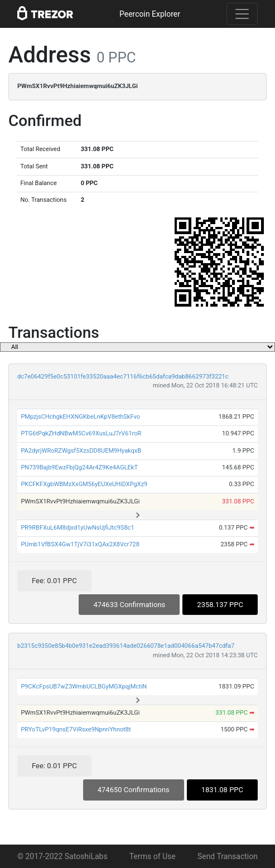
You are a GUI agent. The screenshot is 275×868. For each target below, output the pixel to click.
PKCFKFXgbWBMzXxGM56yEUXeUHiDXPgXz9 (84, 484)
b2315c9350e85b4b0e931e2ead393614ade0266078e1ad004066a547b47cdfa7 (126, 646)
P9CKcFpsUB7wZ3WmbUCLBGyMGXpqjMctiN (84, 687)
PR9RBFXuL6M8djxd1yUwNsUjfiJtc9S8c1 (77, 528)
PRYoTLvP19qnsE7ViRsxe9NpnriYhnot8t (76, 729)
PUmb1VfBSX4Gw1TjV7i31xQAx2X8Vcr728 (80, 544)
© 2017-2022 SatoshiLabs (62, 856)
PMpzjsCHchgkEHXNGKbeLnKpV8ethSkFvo (80, 417)
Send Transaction (228, 856)
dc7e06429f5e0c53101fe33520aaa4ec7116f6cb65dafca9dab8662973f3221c (123, 377)
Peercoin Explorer (150, 14)
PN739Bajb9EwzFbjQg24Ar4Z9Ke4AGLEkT (79, 467)
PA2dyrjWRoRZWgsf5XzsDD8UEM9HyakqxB (81, 451)
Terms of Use (153, 856)
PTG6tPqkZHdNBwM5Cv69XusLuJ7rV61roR (81, 433)
